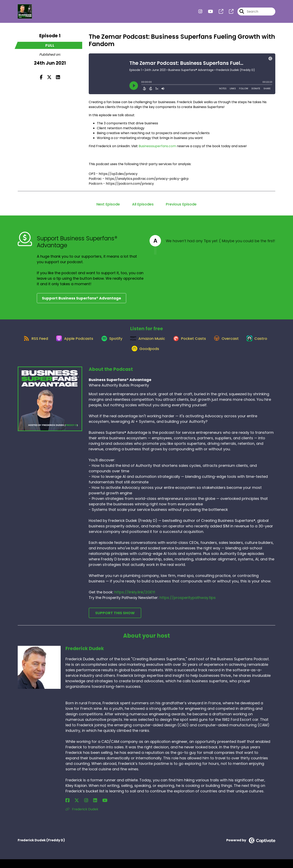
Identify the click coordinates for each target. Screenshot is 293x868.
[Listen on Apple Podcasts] (84, 342)
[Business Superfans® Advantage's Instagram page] (200, 13)
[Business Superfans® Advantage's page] (219, 13)
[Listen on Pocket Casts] (207, 343)
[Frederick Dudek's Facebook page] (67, 809)
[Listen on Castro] (125, 357)
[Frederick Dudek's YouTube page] (87, 809)
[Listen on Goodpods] (160, 357)
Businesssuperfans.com (157, 146)
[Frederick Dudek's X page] (72, 809)
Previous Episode (181, 204)
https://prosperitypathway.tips (188, 607)
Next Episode (108, 204)
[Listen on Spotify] (124, 343)
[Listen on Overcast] (247, 342)
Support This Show (115, 622)
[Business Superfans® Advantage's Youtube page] (208, 13)
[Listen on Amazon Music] (162, 342)
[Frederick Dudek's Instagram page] (77, 809)
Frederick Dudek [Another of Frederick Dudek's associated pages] (82, 818)
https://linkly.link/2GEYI (135, 601)
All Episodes (143, 204)
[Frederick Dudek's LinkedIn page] (82, 809)
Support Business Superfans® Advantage (81, 298)
